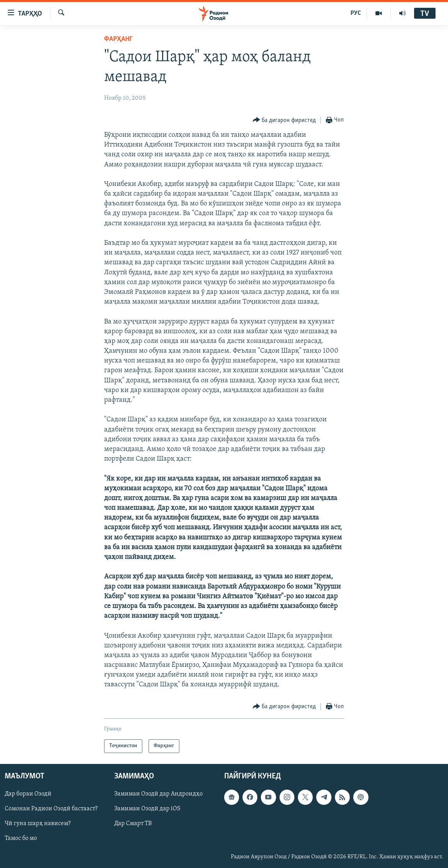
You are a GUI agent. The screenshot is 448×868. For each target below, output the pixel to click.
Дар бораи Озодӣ (28, 794)
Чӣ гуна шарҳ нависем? (38, 824)
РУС (356, 13)
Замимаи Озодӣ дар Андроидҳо (158, 794)
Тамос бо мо (21, 838)
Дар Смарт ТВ (133, 824)
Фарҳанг (118, 39)
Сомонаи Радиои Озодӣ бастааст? (51, 809)
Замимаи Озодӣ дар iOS (147, 809)
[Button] (284, 120)
